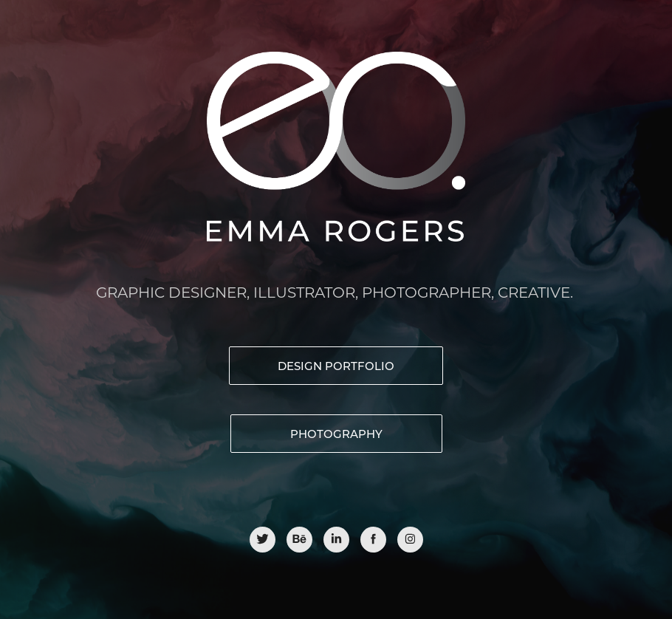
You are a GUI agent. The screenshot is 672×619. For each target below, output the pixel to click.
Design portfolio (336, 366)
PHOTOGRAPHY (336, 434)
